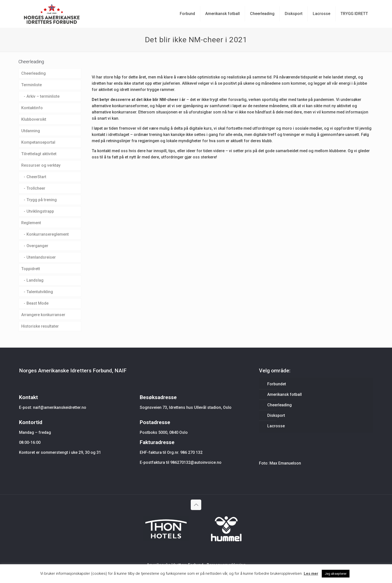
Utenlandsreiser (41, 257)
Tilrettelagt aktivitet (39, 154)
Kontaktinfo (32, 108)
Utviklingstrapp (40, 211)
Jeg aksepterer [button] (336, 574)
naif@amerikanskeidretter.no (60, 407)
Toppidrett (31, 269)
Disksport (276, 415)
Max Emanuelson (285, 463)
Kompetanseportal (38, 142)
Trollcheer (36, 188)
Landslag (35, 280)
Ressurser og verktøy (41, 165)
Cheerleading (33, 73)
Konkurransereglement (48, 234)
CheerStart (36, 177)
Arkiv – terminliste (43, 96)
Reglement (31, 223)
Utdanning (31, 131)
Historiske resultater (40, 326)
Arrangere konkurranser (43, 315)
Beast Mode (37, 303)
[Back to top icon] (196, 505)
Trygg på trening (42, 200)
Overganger (37, 246)
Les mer (311, 574)
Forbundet (277, 384)
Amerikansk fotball (284, 394)
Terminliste (31, 85)
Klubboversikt (34, 119)
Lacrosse (276, 426)
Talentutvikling (40, 292)
